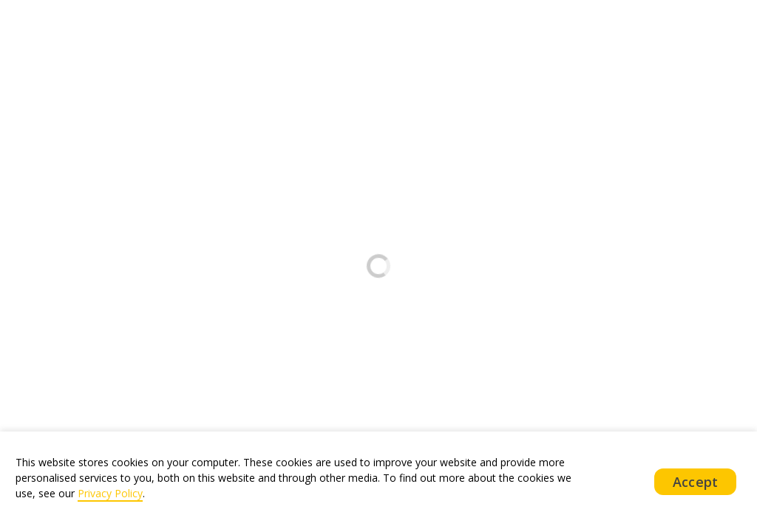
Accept (695, 482)
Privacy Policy (110, 493)
